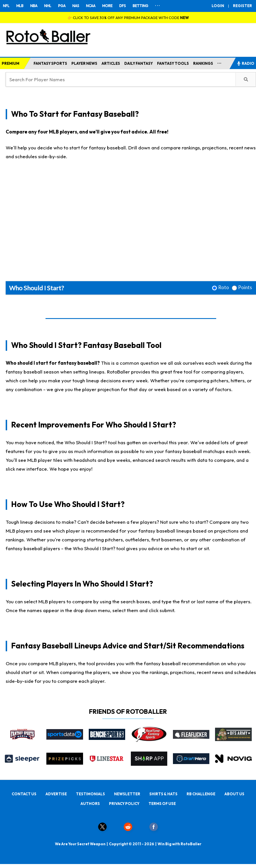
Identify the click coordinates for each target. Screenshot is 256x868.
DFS (122, 6)
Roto (224, 287)
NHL (48, 6)
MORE (107, 6)
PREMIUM (11, 63)
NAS (76, 6)
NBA (34, 6)
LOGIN (218, 6)
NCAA (91, 6)
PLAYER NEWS (84, 63)
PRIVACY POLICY (124, 804)
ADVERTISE (56, 794)
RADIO (245, 63)
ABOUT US (234, 794)
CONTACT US (24, 794)
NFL (6, 6)
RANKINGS (203, 63)
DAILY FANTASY (139, 63)
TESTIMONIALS (90, 794)
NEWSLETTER (127, 794)
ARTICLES (111, 63)
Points (245, 287)
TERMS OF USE (162, 804)
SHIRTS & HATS (163, 794)
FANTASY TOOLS (173, 63)
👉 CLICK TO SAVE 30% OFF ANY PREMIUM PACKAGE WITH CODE (128, 18)
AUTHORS (90, 804)
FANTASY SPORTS (50, 63)
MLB (20, 6)
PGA (62, 6)
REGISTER (242, 6)
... (219, 62)
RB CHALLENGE (201, 794)
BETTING (140, 6)
